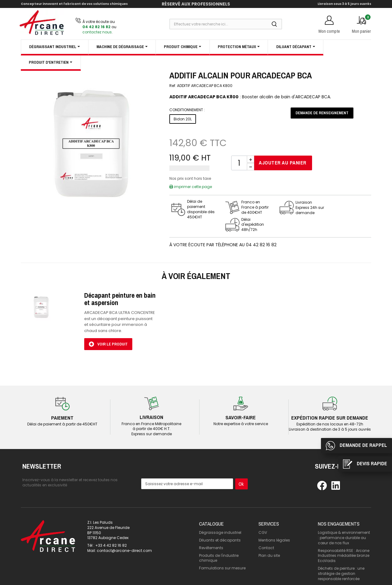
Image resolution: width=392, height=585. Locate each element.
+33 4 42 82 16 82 (111, 532)
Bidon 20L (183, 119)
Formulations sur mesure (222, 555)
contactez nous (97, 32)
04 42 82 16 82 (96, 27)
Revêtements (211, 534)
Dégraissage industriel (220, 519)
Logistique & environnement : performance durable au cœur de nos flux (344, 524)
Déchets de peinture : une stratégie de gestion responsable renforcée (341, 560)
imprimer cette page (191, 187)
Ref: (173, 86)
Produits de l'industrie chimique (219, 544)
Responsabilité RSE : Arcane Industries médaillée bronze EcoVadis (344, 542)
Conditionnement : (187, 110)
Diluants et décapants (220, 527)
